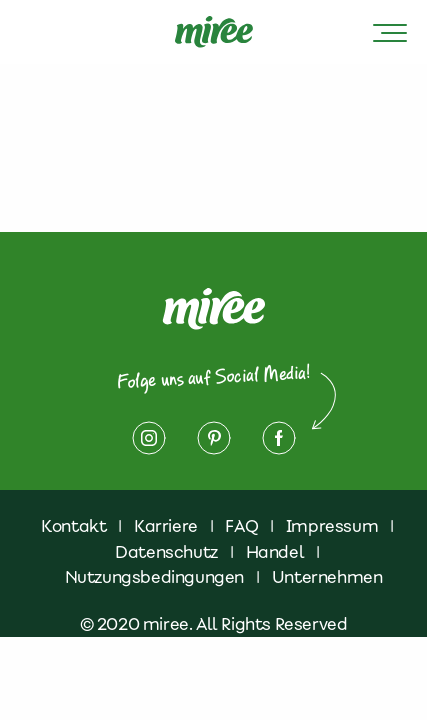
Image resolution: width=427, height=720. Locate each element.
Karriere (166, 526)
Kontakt (73, 526)
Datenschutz (166, 552)
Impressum (332, 526)
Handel (275, 552)
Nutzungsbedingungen (154, 577)
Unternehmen (327, 577)
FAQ (241, 526)
